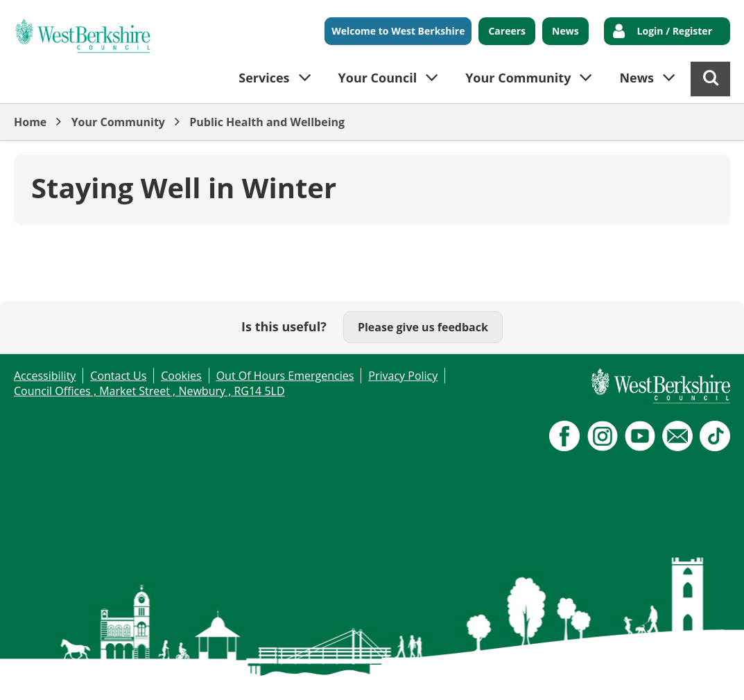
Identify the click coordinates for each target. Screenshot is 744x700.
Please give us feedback (423, 327)
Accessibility (45, 376)
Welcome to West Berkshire (398, 31)
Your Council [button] (378, 78)
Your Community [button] (518, 78)
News (565, 31)
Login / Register (675, 31)
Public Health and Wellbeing (267, 122)
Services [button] (264, 78)
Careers (507, 31)
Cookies (181, 376)
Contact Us (118, 376)
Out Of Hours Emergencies (285, 376)
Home (30, 122)
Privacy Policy (403, 376)
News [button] (637, 78)
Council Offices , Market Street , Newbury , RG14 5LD (149, 391)
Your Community (118, 122)
